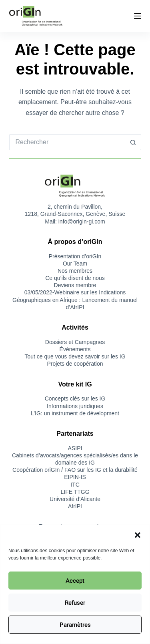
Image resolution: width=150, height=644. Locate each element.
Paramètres (75, 625)
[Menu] (138, 16)
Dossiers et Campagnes (75, 342)
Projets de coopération (75, 364)
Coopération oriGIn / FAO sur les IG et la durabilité (75, 470)
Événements (75, 349)
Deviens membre (75, 285)
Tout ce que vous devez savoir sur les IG (75, 356)
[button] (138, 535)
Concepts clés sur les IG (75, 398)
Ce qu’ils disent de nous (75, 278)
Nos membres (75, 271)
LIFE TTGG (75, 492)
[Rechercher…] (67, 142)
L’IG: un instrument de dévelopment (75, 413)
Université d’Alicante (75, 499)
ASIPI (75, 448)
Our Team (75, 264)
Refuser (75, 603)
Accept (75, 581)
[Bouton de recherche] (133, 142)
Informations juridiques (75, 406)
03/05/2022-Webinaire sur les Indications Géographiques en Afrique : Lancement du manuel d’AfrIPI (75, 300)
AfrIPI (75, 506)
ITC (75, 485)
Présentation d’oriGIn (75, 256)
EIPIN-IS (75, 477)
